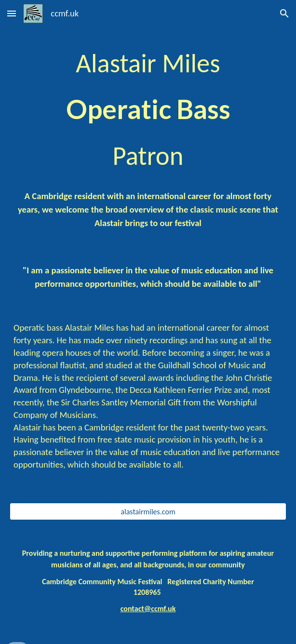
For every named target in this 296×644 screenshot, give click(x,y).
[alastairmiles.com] (148, 512)
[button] (12, 13)
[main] (148, 111)
